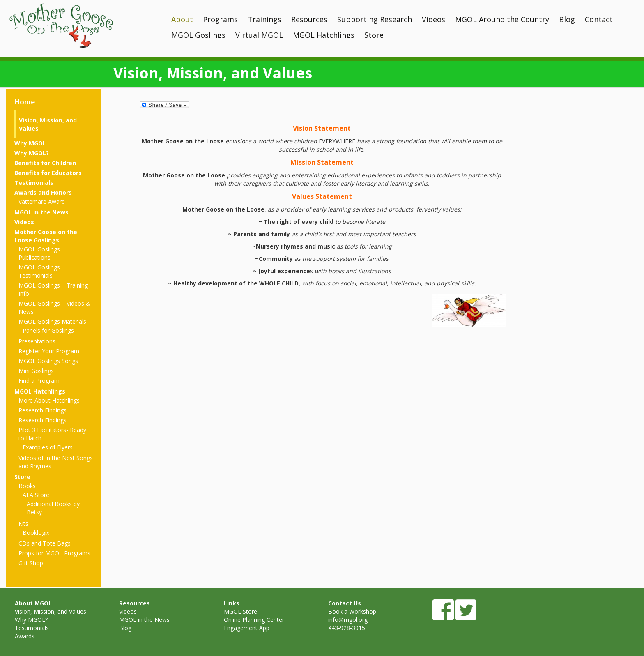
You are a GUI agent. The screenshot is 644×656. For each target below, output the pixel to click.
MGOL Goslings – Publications (42, 253)
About (182, 19)
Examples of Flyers (48, 447)
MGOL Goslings (198, 35)
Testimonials (34, 183)
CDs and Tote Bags (45, 543)
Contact (599, 19)
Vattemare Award (42, 201)
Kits (23, 524)
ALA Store (36, 495)
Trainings (264, 19)
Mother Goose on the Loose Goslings (46, 236)
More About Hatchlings (49, 400)
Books (27, 486)
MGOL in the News (41, 212)
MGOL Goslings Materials (52, 321)
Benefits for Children (45, 163)
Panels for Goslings (48, 330)
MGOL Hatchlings (324, 35)
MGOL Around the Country (502, 19)
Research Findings (43, 410)
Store (374, 35)
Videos (434, 19)
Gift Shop (31, 563)
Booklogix (36, 533)
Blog (567, 19)
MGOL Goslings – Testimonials (42, 271)
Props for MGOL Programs (54, 553)
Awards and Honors (43, 192)
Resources (309, 19)
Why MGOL (30, 143)
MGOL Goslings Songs (48, 361)
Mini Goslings (36, 371)
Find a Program (39, 381)
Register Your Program (49, 351)
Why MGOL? (32, 153)
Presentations (37, 341)
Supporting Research (375, 19)
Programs (220, 19)
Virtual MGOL (259, 35)
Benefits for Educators (48, 173)
